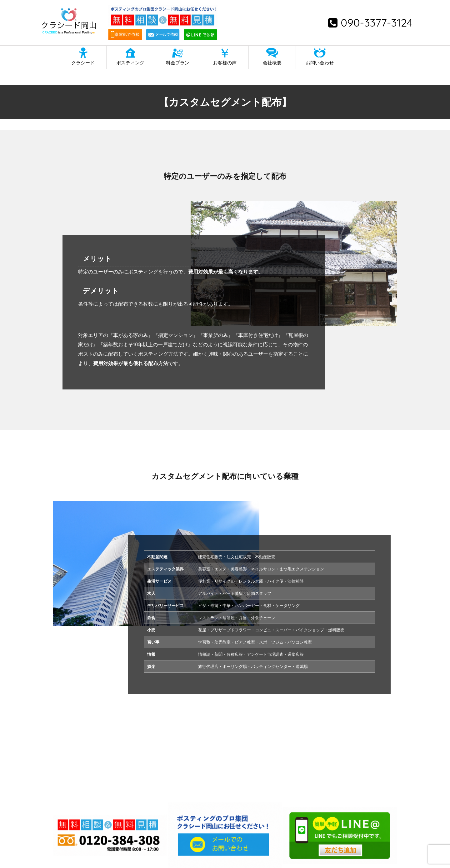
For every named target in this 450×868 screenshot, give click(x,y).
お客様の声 (225, 63)
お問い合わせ (320, 63)
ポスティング (130, 63)
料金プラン (178, 63)
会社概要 (272, 63)
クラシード (83, 63)
